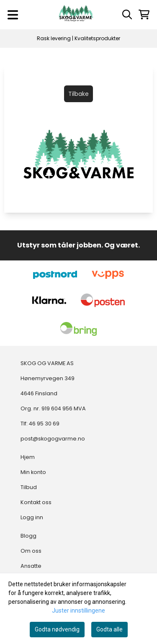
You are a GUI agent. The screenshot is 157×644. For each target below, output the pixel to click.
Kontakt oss (36, 502)
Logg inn (32, 517)
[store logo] (76, 15)
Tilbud (29, 487)
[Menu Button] (13, 15)
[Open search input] (127, 14)
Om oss (31, 551)
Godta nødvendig (57, 629)
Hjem (28, 457)
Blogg (28, 536)
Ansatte (31, 566)
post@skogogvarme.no (53, 439)
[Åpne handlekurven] (144, 14)
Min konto (33, 472)
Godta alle (109, 629)
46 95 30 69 (44, 424)
